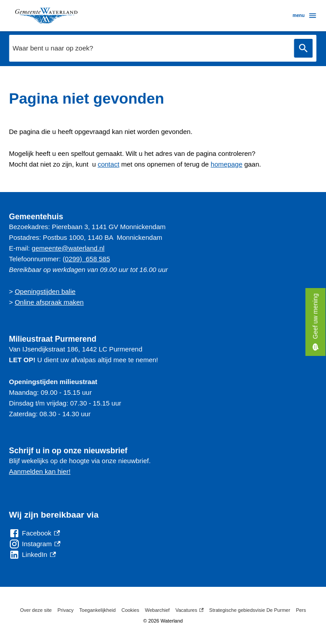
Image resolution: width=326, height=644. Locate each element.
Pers (301, 610)
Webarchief (157, 610)
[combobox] (149, 48)
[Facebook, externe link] (34, 533)
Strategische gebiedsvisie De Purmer (250, 610)
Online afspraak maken (49, 302)
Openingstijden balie (45, 291)
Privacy (65, 610)
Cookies (130, 610)
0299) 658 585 (87, 259)
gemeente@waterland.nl (68, 248)
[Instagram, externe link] (35, 544)
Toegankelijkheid (97, 610)
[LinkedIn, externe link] (32, 555)
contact (108, 164)
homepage (227, 164)
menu (305, 16)
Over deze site (36, 610)
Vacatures (189, 610)
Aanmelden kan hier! (40, 471)
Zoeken (303, 48)
